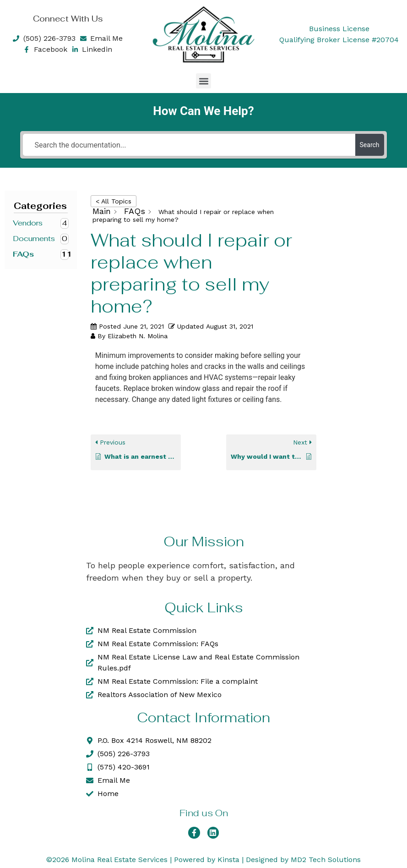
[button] (203, 81)
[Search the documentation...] (189, 145)
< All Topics (114, 201)
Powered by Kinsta (207, 860)
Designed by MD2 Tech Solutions (303, 860)
